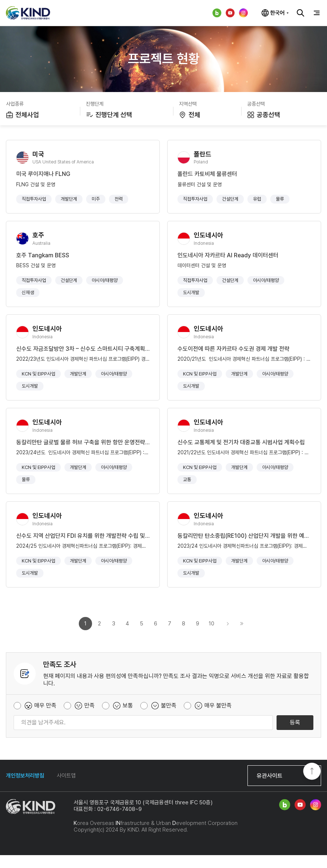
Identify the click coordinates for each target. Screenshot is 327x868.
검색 (300, 13)
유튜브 (230, 13)
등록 (295, 735)
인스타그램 (243, 13)
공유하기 (317, 34)
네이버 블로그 (217, 13)
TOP (312, 772)
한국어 (277, 13)
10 (212, 636)
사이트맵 (66, 788)
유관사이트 (270, 789)
